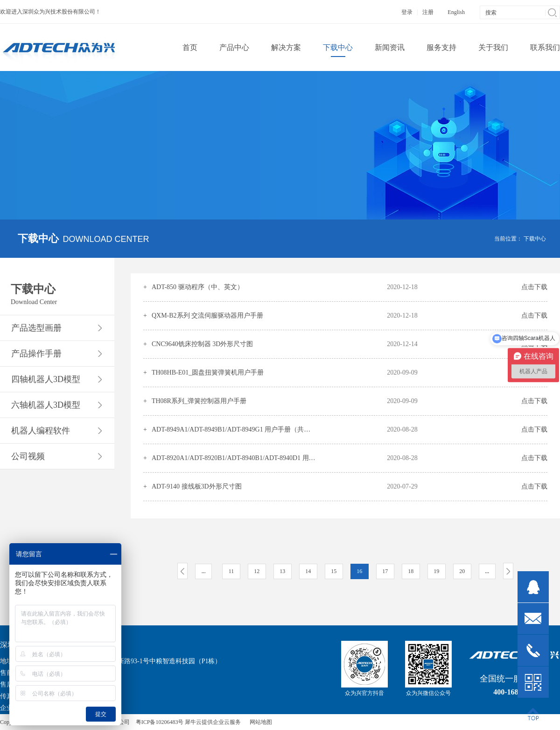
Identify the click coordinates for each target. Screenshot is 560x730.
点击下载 (534, 287)
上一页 (182, 571)
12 (257, 571)
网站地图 (259, 722)
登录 (407, 12)
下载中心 (535, 239)
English (456, 12)
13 (282, 571)
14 (308, 571)
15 (334, 571)
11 (231, 571)
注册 (428, 12)
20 (462, 571)
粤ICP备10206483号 (160, 722)
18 (411, 571)
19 (436, 571)
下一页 (508, 571)
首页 (190, 47)
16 (359, 571)
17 (385, 571)
